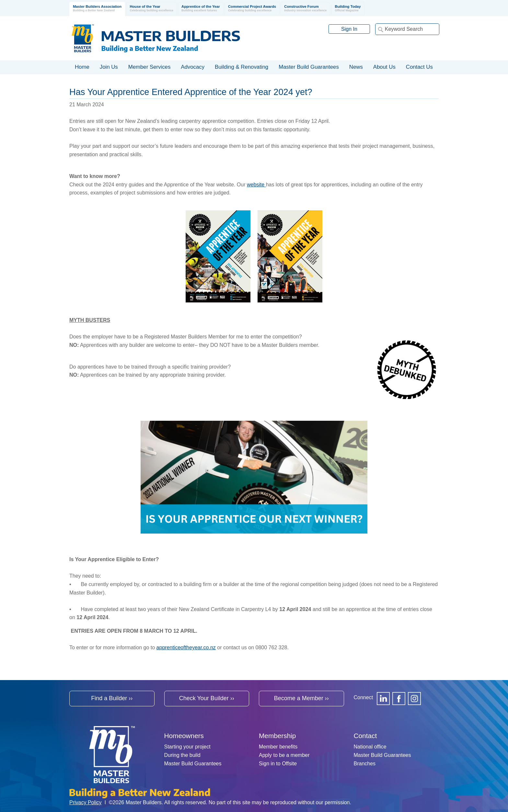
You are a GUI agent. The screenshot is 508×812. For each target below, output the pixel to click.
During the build (182, 755)
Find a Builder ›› (112, 698)
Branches (365, 764)
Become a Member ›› (301, 698)
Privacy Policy (86, 802)
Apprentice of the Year (201, 9)
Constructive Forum (305, 9)
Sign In (349, 29)
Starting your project (187, 747)
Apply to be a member (284, 755)
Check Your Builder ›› (207, 698)
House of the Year (151, 9)
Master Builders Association (97, 9)
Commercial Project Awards (252, 9)
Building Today (348, 9)
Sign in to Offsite (278, 764)
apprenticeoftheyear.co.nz (186, 647)
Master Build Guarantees (193, 764)
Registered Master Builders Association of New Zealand (157, 38)
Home (82, 67)
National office (370, 747)
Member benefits (278, 747)
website (256, 185)
